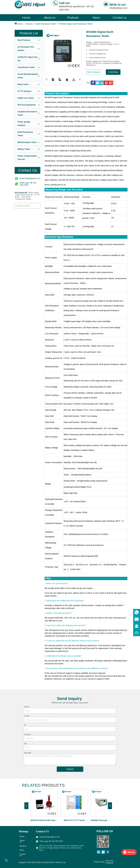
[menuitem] (73, 18)
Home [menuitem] (26, 18)
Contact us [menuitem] (119, 18)
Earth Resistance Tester (46, 24)
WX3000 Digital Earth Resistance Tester (76, 24)
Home (20, 24)
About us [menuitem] (50, 18)
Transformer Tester (23, 199)
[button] (73, 18)
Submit (70, 769)
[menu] (73, 18)
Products (29, 24)
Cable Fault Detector (24, 195)
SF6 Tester (26, 197)
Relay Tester (34, 193)
